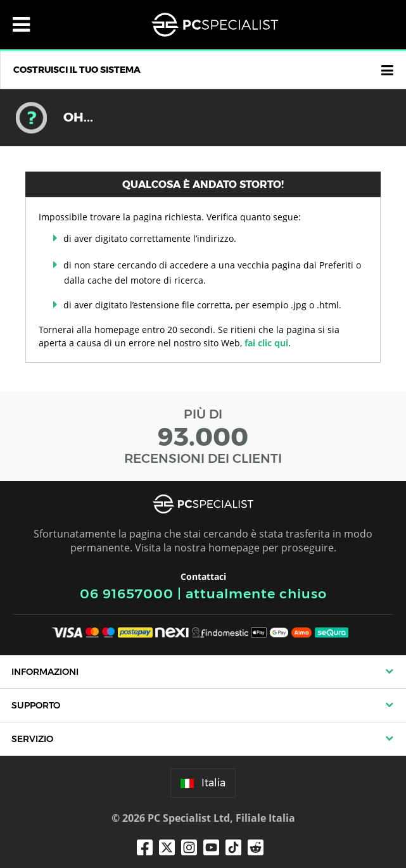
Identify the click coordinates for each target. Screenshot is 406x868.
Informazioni (45, 672)
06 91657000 (127, 594)
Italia (203, 783)
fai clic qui (266, 343)
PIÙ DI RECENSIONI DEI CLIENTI (203, 436)
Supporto (36, 705)
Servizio (32, 739)
